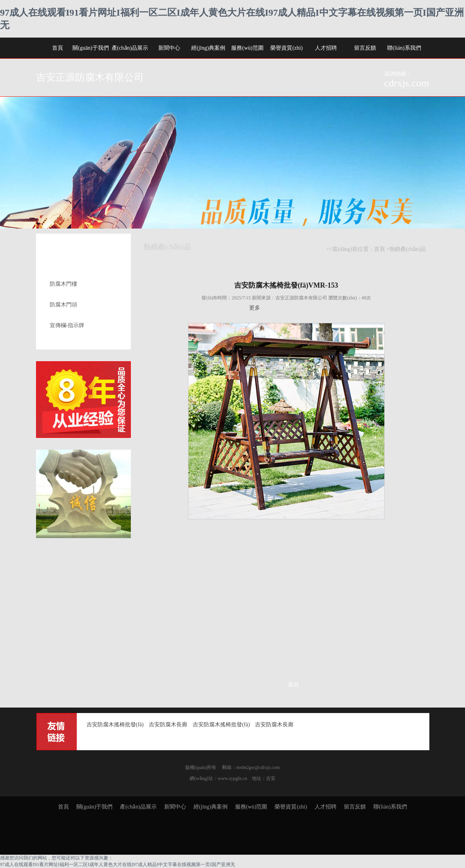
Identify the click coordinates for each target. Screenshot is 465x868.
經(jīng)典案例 (208, 48)
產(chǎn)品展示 (130, 48)
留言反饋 (365, 48)
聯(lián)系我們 (404, 48)
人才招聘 (326, 48)
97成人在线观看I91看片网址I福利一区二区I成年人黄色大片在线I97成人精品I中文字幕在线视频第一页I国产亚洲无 (118, 864)
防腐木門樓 (63, 284)
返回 (293, 685)
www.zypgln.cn (232, 778)
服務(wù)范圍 (247, 48)
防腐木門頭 (63, 305)
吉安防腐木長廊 (168, 725)
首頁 (58, 48)
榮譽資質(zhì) (286, 48)
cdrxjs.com (407, 83)
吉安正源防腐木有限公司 (90, 77)
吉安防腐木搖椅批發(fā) (115, 725)
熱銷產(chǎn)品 (408, 249)
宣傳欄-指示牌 (67, 325)
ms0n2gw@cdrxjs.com (258, 767)
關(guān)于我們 (91, 48)
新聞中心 (169, 48)
